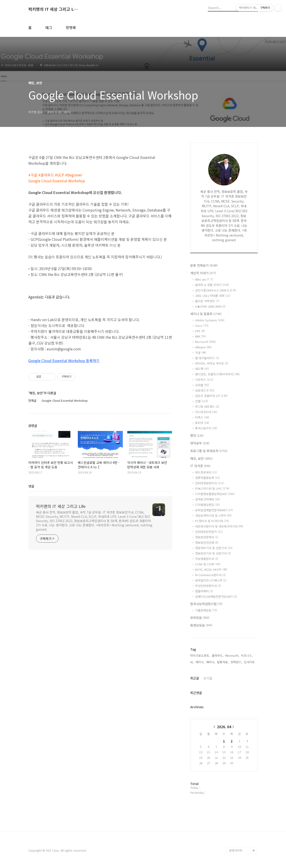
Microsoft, (232, 655)
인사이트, (250, 662)
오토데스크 (205, 390)
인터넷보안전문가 (209, 532)
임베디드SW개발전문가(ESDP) (216, 596)
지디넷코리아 (206, 412)
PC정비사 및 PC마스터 (212, 521)
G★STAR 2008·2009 (210, 306)
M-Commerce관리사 (210, 575)
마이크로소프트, (200, 655)
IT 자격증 (200, 466)
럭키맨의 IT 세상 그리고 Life (53, 9)
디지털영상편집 (208, 505)
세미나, (200, 662)
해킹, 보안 (201, 458)
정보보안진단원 (207, 542)
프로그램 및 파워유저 (209, 451)
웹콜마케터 (204, 591)
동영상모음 (201, 625)
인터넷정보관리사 (210, 483)
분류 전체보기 (204, 265)
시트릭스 (204, 380)
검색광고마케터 (208, 499)
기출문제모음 (206, 610)
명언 (197, 435)
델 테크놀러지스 (207, 358)
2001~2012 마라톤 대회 (213, 296)
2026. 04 (224, 727)
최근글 (195, 678)
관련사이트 (236, 850)
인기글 (208, 678)
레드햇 (202, 369)
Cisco (202, 326)
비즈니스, (247, 655)
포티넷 (202, 423)
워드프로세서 (206, 472)
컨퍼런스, (236, 662)
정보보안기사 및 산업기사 (213, 553)
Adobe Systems (210, 320)
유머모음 (200, 618)
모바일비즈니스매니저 (211, 580)
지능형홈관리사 (207, 559)
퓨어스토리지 (206, 428)
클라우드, (218, 655)
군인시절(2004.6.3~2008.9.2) (216, 290)
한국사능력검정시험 (206, 604)
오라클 (202, 385)
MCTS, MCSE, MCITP (211, 569)
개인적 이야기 (203, 273)
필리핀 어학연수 (207, 301)
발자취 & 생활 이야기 (212, 285)
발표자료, (223, 662)
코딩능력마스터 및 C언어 (213, 515)
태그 (49, 27)
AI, (192, 662)
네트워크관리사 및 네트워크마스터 (219, 526)
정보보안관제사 (207, 537)
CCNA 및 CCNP (208, 564)
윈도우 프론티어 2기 (211, 396)
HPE (200, 331)
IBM (200, 336)
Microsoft (205, 342)
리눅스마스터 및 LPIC (212, 488)
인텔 (202, 401)
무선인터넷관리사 (208, 586)
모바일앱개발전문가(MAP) (214, 510)
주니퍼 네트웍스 (207, 407)
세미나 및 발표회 (206, 314)
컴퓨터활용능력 (208, 478)
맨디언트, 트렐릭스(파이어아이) (217, 374)
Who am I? (204, 279)
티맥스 (202, 417)
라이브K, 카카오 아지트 (212, 363)
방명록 (71, 27)
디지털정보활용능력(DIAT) (215, 494)
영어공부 (200, 443)
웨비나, (211, 662)
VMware (203, 347)
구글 (201, 353)
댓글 (31, 486)
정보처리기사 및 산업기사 (214, 548)
